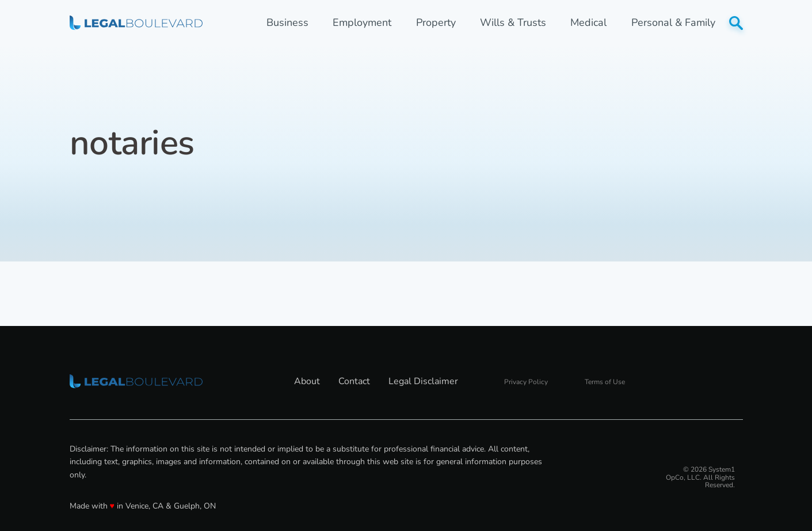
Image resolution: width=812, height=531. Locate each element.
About (307, 381)
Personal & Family (673, 23)
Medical (588, 23)
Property (436, 23)
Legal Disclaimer (423, 381)
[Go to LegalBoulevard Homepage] (136, 22)
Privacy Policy (526, 382)
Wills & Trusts (513, 23)
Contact (354, 381)
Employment (362, 23)
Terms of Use (605, 382)
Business (287, 23)
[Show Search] (736, 23)
